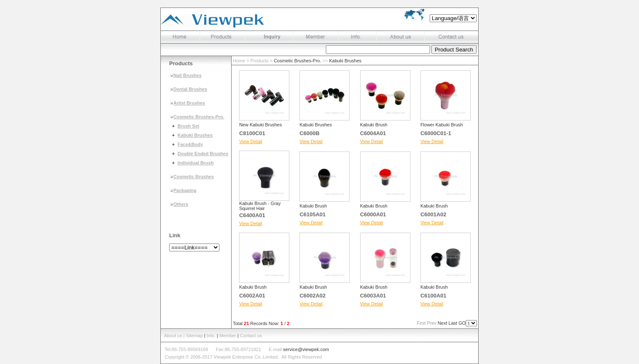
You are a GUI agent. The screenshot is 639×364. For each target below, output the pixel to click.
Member (228, 336)
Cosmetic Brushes (194, 177)
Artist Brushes (189, 103)
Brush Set (188, 126)
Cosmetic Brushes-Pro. (199, 117)
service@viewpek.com (306, 349)
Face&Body (190, 144)
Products (259, 61)
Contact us (251, 336)
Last (453, 323)
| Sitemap (194, 336)
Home (239, 61)
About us (173, 336)
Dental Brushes (190, 89)
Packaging (185, 190)
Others (181, 204)
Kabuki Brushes (195, 135)
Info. (211, 336)
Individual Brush (196, 163)
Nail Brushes (187, 75)
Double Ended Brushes (203, 154)
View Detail (251, 141)
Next (442, 323)
